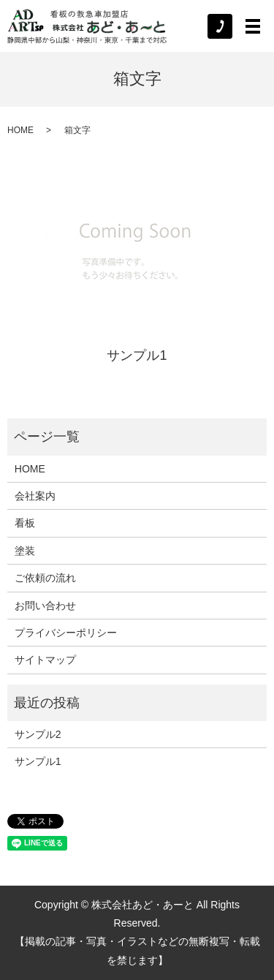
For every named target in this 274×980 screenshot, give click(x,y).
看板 (25, 523)
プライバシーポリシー (66, 633)
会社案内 (35, 496)
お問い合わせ (45, 606)
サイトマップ (45, 660)
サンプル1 (137, 355)
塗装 (25, 551)
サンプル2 (38, 734)
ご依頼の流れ (45, 578)
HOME (20, 130)
